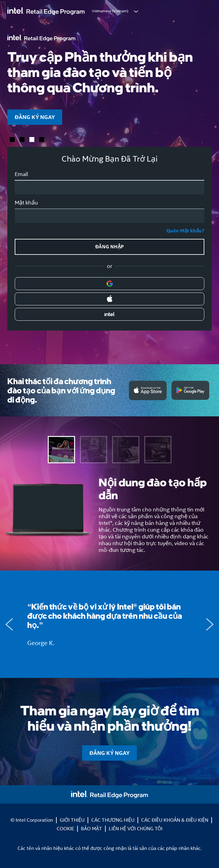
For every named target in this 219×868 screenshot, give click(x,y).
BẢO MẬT (91, 829)
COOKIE (65, 829)
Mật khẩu (26, 203)
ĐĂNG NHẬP (109, 247)
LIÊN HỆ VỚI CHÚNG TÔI (136, 829)
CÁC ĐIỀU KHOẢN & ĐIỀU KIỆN (175, 820)
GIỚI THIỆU (72, 820)
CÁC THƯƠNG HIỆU (113, 820)
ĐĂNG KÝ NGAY (35, 117)
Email (21, 174)
